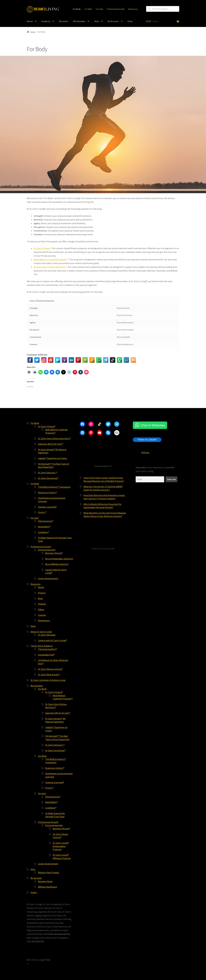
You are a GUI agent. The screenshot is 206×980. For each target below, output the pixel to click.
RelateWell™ (44, 527)
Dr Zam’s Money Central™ (50, 669)
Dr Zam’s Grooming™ (48, 478)
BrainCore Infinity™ (47, 493)
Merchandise (79, 21)
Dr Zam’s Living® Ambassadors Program (61, 846)
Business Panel (45, 881)
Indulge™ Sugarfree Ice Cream (53, 458)
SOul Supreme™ (46, 521)
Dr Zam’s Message (47, 635)
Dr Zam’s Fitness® (42, 248)
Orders (34, 892)
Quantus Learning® (47, 507)
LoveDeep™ (43, 532)
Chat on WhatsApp (153, 425)
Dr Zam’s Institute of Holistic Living (48, 680)
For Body (77, 9)
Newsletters (44, 620)
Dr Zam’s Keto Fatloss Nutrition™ (50, 267)
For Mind (88, 9)
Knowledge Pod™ (46, 655)
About (30, 21)
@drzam (145, 452)
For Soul (99, 9)
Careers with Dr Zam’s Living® (52, 640)
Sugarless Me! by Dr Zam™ (50, 444)
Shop (130, 21)
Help (96, 21)
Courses (42, 615)
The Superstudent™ (47, 649)
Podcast (42, 604)
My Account (113, 21)
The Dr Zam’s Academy (42, 646)
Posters (42, 593)
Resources (133, 9)
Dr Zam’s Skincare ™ (48, 473)
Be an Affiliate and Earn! (57, 564)
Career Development (48, 578)
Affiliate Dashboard (47, 887)
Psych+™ (42, 512)
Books (41, 587)
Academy (46, 21)
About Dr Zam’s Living (41, 632)
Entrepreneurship (47, 550)
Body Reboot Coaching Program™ (51, 259)
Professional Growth (116, 9)
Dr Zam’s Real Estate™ (49, 675)
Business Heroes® (54, 553)
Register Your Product (49, 872)
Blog (40, 598)
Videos (41, 609)
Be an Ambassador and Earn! (59, 559)
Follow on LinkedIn (147, 440)
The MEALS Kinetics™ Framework (54, 487)
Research (64, 21)
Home (33, 32)
